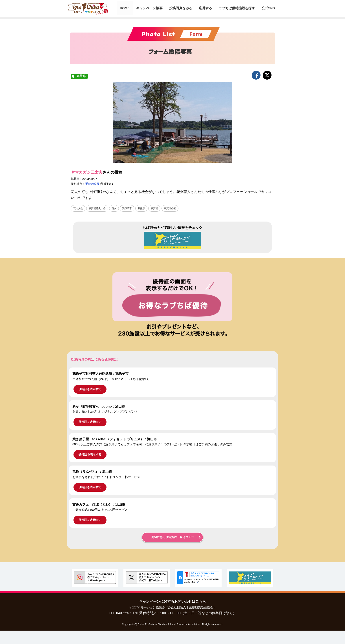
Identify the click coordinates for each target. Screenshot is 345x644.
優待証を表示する (90, 389)
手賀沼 (159, 208)
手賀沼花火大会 (99, 208)
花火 (117, 208)
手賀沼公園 (92, 184)
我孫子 (145, 208)
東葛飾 (81, 76)
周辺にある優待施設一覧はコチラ (173, 537)
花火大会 (79, 208)
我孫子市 (130, 208)
